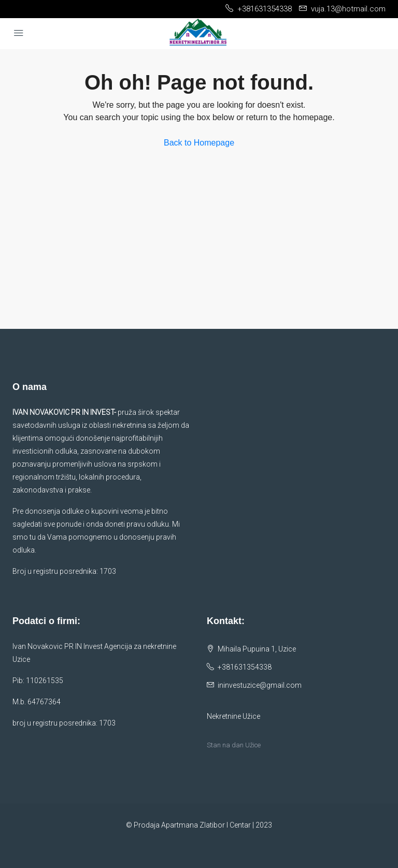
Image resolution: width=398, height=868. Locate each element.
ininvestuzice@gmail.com (260, 685)
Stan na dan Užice (234, 745)
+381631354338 (245, 667)
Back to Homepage (199, 143)
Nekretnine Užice (233, 716)
